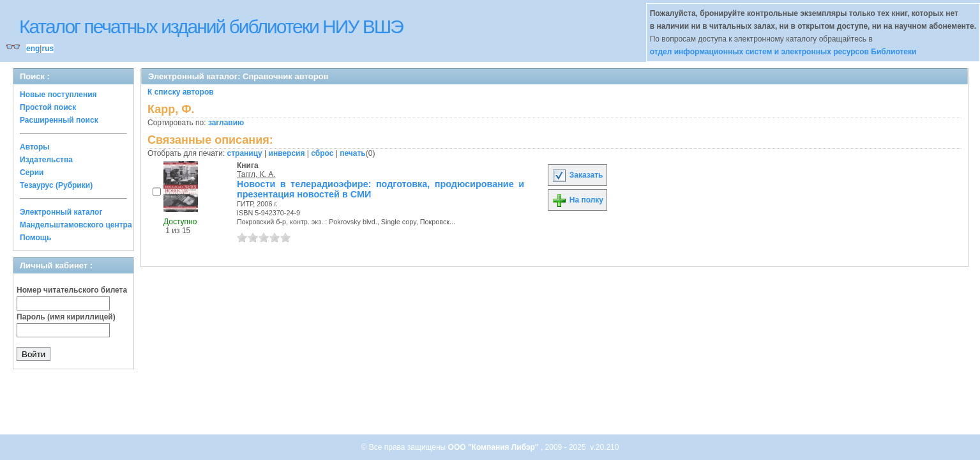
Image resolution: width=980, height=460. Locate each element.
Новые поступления (58, 95)
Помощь (35, 238)
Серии (32, 172)
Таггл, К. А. (256, 174)
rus (48, 49)
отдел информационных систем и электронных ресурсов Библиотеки (783, 52)
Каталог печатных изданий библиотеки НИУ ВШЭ (211, 27)
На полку (577, 200)
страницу (245, 153)
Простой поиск (48, 107)
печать (353, 153)
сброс (322, 153)
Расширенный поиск (59, 120)
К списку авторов (181, 92)
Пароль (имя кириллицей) (66, 317)
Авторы (35, 147)
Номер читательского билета (72, 290)
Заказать (577, 175)
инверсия (287, 153)
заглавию (226, 123)
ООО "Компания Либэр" (494, 447)
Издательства (46, 160)
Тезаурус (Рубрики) (56, 185)
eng (33, 49)
